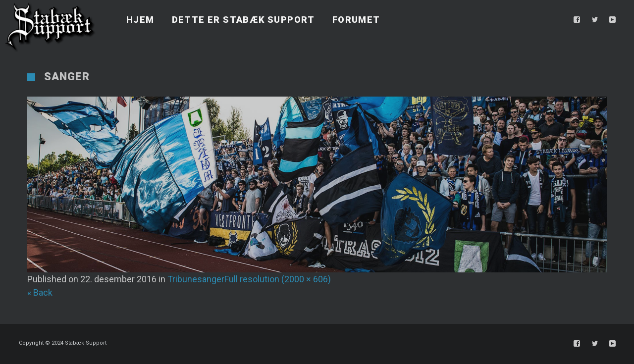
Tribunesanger (196, 279)
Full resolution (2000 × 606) (278, 279)
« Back (40, 292)
